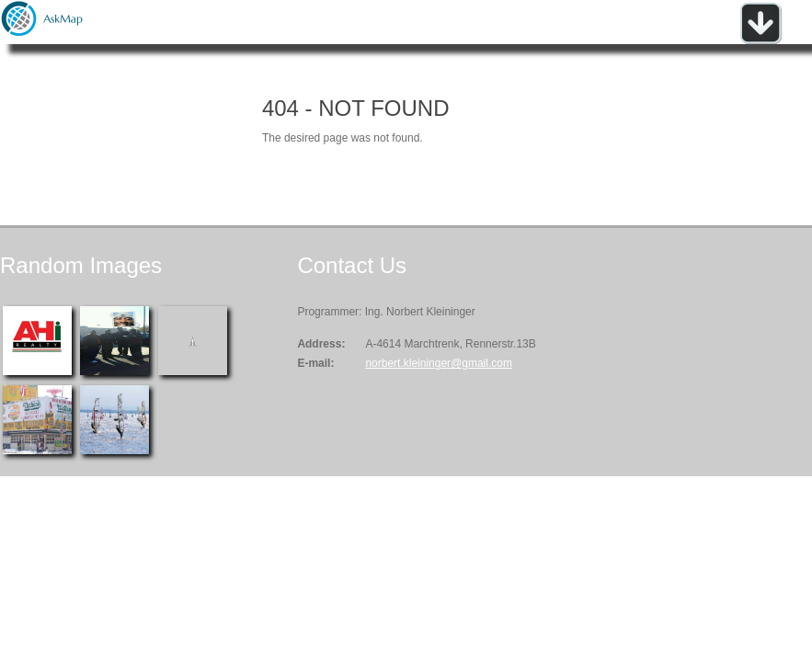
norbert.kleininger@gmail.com (439, 363)
